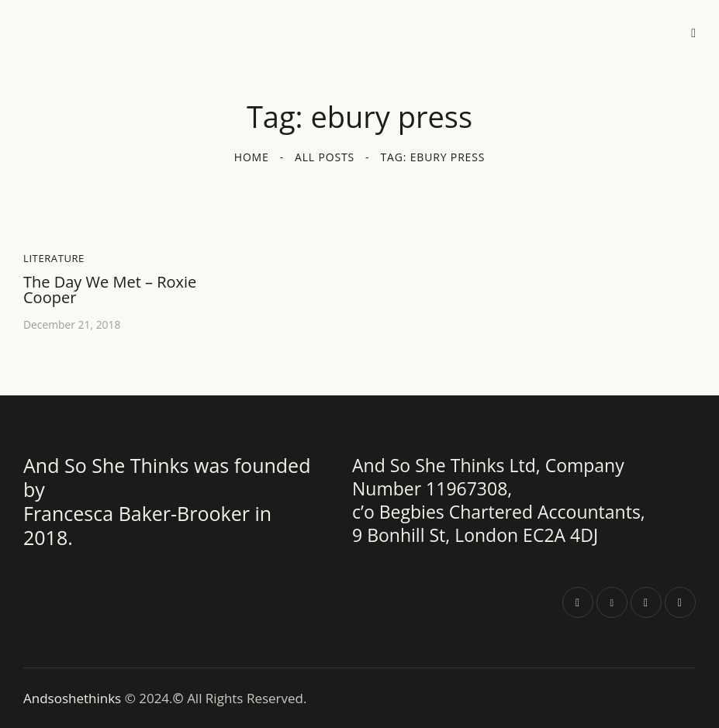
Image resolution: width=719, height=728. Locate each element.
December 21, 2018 (73, 324)
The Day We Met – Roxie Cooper (110, 290)
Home (252, 157)
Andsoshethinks (74, 697)
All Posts (325, 157)
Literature (54, 258)
